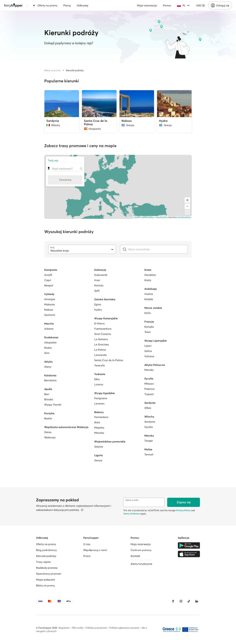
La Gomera (101, 339)
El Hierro (99, 323)
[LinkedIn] (197, 601)
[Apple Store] (189, 554)
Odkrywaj (82, 5)
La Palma (100, 350)
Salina (148, 351)
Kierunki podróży (75, 70)
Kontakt (135, 556)
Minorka (99, 433)
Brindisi (49, 399)
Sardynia (150, 422)
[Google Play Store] (189, 545)
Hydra (98, 310)
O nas (87, 544)
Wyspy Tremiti (53, 405)
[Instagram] (181, 601)
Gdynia (99, 447)
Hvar (97, 280)
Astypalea (50, 342)
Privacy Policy (183, 510)
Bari (47, 394)
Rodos (48, 348)
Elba (97, 379)
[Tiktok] (189, 601)
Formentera (101, 417)
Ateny (48, 367)
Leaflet (137, 217)
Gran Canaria (103, 334)
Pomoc (167, 5)
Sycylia (149, 427)
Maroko (149, 370)
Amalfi (48, 275)
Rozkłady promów (47, 568)
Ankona (49, 329)
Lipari (148, 346)
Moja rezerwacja (147, 5)
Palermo (149, 389)
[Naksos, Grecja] (137, 111)
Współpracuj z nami (95, 550)
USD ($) (201, 5)
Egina (98, 304)
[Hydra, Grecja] (174, 111)
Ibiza (97, 422)
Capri (48, 280)
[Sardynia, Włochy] (62, 111)
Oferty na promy (45, 5)
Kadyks (149, 299)
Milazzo (149, 384)
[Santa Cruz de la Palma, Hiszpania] (99, 111)
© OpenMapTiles (161, 217)
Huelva (149, 294)
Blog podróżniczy (46, 550)
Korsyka (149, 327)
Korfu (148, 313)
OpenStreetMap (184, 217)
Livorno (99, 384)
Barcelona (50, 380)
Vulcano (149, 356)
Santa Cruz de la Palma (109, 360)
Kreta (148, 280)
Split (97, 291)
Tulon (147, 332)
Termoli (149, 454)
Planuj (67, 5)
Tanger (149, 441)
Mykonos (49, 304)
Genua (98, 460)
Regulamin (64, 628)
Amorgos (50, 299)
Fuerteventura (103, 329)
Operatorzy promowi (49, 574)
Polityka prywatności (96, 628)
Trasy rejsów (43, 562)
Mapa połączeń (45, 580)
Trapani (149, 394)
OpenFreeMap (147, 217)
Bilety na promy (52, 70)
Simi (47, 353)
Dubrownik (101, 275)
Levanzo (99, 403)
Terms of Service (131, 514)
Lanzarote (100, 355)
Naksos (49, 310)
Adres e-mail (132, 500)
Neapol (49, 285)
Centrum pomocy (141, 550)
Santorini (50, 315)
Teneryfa (99, 365)
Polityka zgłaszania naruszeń (124, 628)
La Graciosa (102, 344)
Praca (87, 556)
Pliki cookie (78, 628)
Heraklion (150, 275)
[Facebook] (173, 601)
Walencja (50, 437)
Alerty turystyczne (141, 564)
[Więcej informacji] (82, 510)
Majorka (99, 428)
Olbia (148, 408)
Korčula (99, 285)
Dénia (48, 432)
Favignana (101, 398)
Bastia (48, 418)
